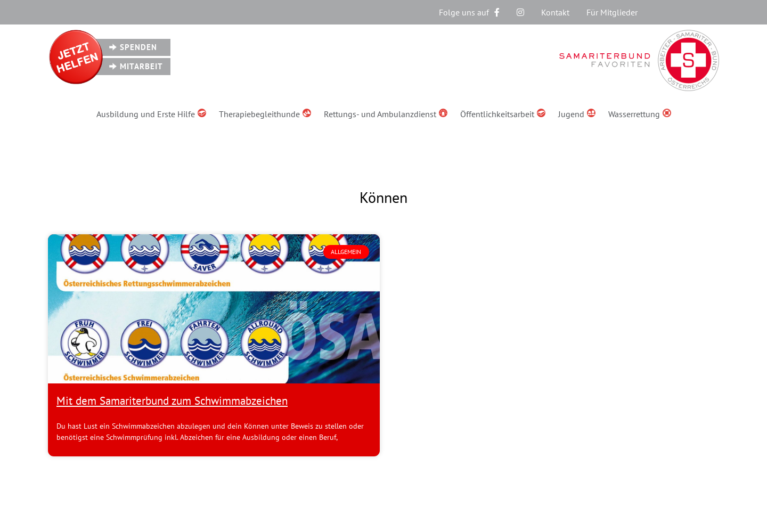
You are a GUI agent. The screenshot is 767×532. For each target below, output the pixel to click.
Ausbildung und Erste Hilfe (151, 114)
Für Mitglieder (612, 12)
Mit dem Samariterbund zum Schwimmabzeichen (172, 401)
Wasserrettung (640, 114)
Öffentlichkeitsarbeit (503, 114)
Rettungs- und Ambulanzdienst (386, 114)
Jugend (577, 114)
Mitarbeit (141, 66)
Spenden (138, 47)
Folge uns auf (469, 12)
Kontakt (555, 12)
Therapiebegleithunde (265, 114)
